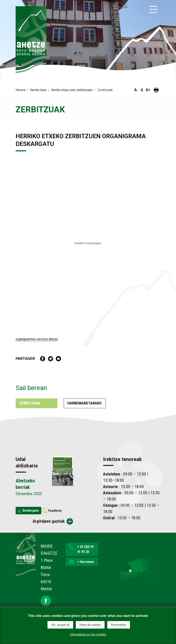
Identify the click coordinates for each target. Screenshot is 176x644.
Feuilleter (55, 511)
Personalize (119, 625)
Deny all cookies (90, 625)
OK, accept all (60, 625)
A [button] (142, 90)
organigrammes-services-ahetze (37, 339)
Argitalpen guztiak (49, 521)
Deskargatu (31, 510)
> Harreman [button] (86, 562)
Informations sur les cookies (88, 634)
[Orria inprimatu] (156, 90)
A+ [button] (148, 90)
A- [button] (136, 90)
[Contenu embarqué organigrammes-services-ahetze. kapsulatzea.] (88, 243)
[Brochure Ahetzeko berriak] (63, 471)
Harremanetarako (84, 403)
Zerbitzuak (30, 403)
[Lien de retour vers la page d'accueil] (26, 554)
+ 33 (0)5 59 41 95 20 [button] (86, 549)
